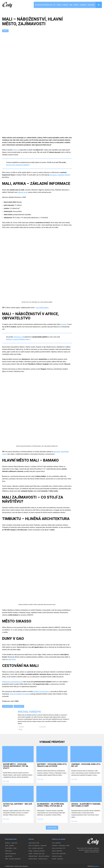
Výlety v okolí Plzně (57, 851)
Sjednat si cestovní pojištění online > (18, 339)
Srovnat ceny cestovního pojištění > (18, 165)
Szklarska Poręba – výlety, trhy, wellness (39, 856)
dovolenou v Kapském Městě (59, 175)
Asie (71, 5)
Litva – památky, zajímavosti (36, 848)
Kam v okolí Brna (56, 843)
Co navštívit (7, 706)
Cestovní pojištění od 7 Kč (45, 5)
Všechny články (52, 828)
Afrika (76, 5)
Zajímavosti (19, 706)
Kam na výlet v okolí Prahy (59, 853)
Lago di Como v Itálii (34, 843)
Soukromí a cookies (57, 856)
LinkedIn (42, 727)
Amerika (83, 5)
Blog (20, 730)
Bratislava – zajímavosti (11, 843)
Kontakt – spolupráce (57, 859)
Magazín (91, 5)
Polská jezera (8, 851)
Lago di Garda (9, 856)
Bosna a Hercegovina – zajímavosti (37, 845)
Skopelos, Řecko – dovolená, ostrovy (38, 859)
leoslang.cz (96, 866)
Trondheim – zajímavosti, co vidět (61, 845)
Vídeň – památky (9, 845)
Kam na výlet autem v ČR (58, 848)
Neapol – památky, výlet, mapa (36, 853)
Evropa (65, 5)
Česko (59, 5)
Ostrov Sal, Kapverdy (10, 853)
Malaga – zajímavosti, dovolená (37, 851)
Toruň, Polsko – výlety (11, 848)
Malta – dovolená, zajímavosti (13, 859)
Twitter (21, 727)
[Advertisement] (37, 48)
